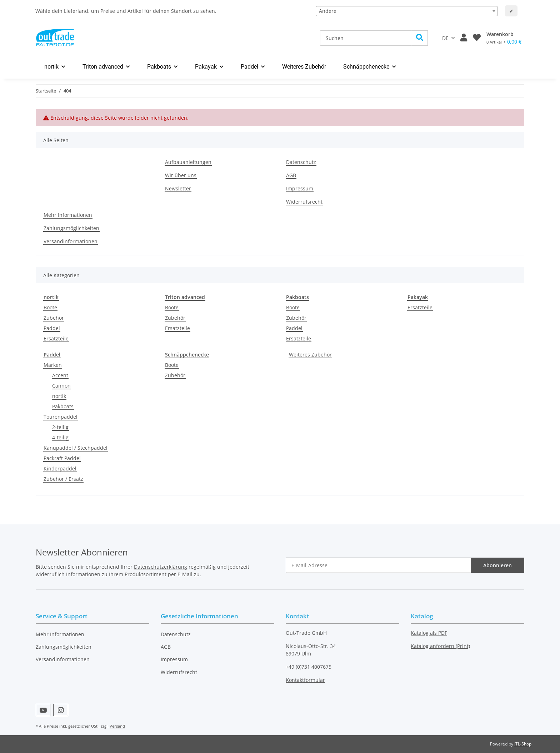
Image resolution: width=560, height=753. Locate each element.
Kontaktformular (305, 680)
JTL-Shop (523, 744)
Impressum (300, 188)
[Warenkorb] (504, 38)
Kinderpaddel (60, 468)
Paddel (52, 328)
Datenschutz (301, 162)
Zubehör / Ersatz (63, 479)
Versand (117, 726)
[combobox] (407, 11)
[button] (464, 38)
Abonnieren (497, 565)
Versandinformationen (71, 241)
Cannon (61, 386)
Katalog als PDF (429, 633)
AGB (291, 175)
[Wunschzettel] (477, 38)
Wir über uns (181, 175)
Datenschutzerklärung (161, 567)
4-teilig (60, 437)
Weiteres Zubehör (310, 355)
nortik (59, 396)
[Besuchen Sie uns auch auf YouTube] (43, 710)
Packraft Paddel (62, 458)
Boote (50, 307)
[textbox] (407, 11)
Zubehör (54, 318)
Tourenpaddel (61, 417)
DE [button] (445, 38)
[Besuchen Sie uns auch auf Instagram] (61, 710)
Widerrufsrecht (304, 202)
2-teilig (60, 427)
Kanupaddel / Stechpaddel (76, 448)
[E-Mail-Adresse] (378, 565)
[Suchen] (366, 38)
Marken (53, 365)
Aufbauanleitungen (188, 162)
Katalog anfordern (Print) (440, 646)
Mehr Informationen (68, 215)
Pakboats (63, 406)
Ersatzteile (56, 338)
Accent (60, 375)
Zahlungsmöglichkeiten (71, 228)
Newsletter (178, 188)
